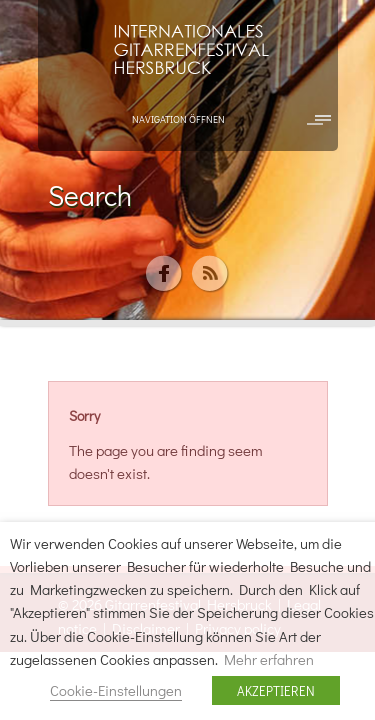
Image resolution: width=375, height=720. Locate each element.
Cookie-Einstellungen (116, 690)
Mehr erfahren (269, 659)
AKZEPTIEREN (276, 690)
